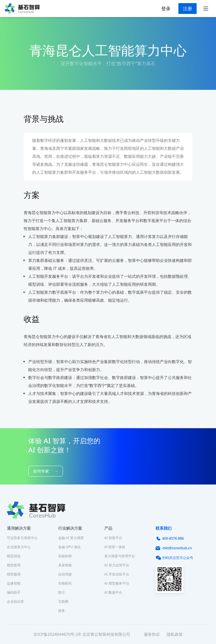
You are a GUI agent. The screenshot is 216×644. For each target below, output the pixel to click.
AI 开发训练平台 (117, 574)
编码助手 (14, 592)
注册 (188, 9)
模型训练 (14, 556)
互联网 (63, 601)
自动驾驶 (65, 574)
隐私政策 (175, 634)
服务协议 (152, 634)
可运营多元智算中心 (22, 538)
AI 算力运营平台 (117, 565)
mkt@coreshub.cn (174, 548)
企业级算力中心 (19, 547)
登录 (166, 9)
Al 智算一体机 (115, 547)
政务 (62, 611)
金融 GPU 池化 (69, 547)
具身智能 (65, 565)
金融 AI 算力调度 (71, 538)
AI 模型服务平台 (117, 583)
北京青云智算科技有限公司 (106, 634)
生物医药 (65, 583)
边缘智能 (14, 583)
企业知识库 (15, 601)
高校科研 (65, 556)
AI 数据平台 (113, 592)
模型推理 (14, 565)
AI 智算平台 (113, 538)
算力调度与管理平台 (120, 556)
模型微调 (14, 574)
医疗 (62, 592)
